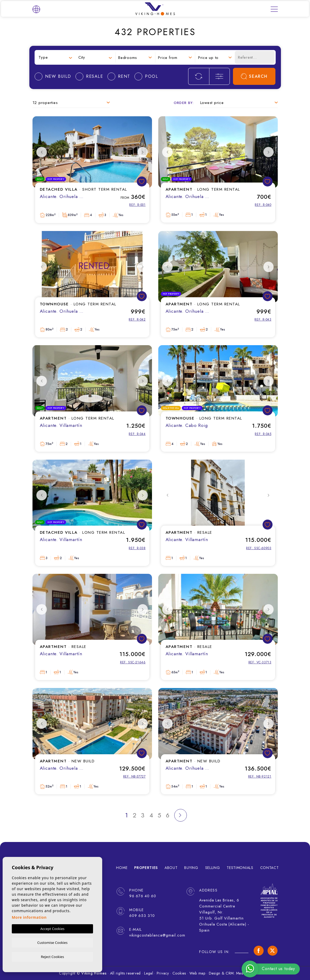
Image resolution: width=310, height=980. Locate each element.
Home (122, 868)
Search (254, 76)
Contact (270, 868)
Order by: (184, 103)
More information (29, 917)
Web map (197, 973)
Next (143, 152)
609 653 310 (141, 916)
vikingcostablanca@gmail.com (154, 935)
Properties (146, 868)
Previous (42, 152)
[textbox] (55, 57)
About (171, 868)
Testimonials (240, 868)
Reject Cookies (52, 956)
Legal (149, 973)
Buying (191, 868)
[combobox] (55, 57)
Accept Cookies (52, 928)
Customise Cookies (52, 942)
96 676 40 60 (142, 896)
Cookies (179, 973)
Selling (213, 868)
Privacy (163, 973)
